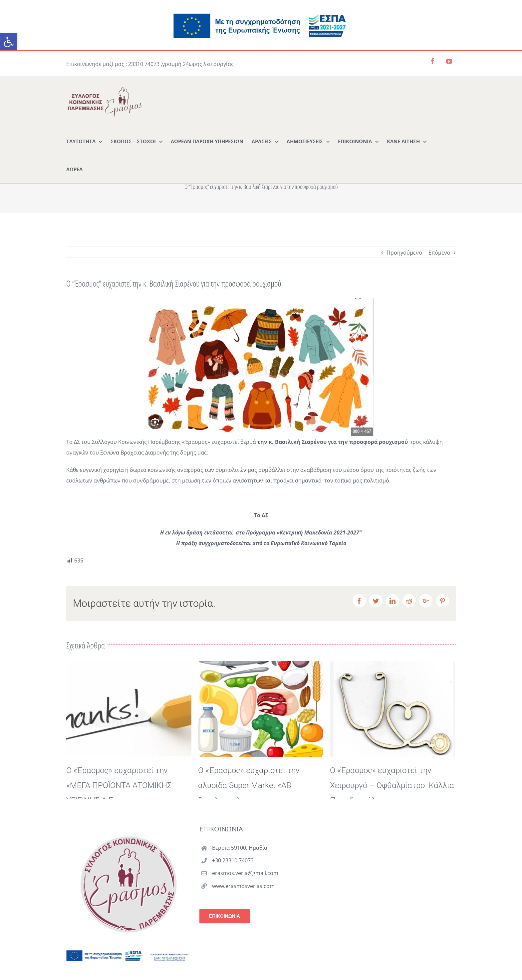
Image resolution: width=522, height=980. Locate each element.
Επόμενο (439, 253)
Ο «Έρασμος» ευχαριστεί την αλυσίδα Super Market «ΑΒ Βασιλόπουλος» (249, 785)
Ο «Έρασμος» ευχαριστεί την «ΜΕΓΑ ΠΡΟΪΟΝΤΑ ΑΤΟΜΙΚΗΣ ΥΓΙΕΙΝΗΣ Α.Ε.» (119, 785)
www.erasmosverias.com (243, 905)
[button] (9, 42)
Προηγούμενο (404, 253)
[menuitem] (84, 141)
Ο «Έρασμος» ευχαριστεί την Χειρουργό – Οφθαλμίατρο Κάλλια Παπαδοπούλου (392, 785)
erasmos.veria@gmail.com (245, 893)
